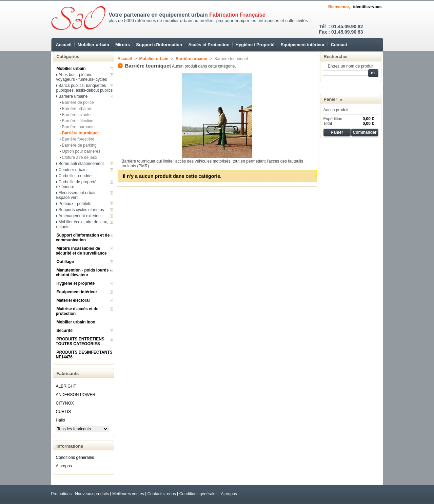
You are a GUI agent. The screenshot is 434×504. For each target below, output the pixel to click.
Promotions (62, 494)
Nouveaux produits (92, 494)
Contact (339, 45)
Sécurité (65, 331)
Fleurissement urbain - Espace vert (78, 195)
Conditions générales (75, 458)
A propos (64, 466)
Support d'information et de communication (83, 238)
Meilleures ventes (128, 494)
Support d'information (159, 45)
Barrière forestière (78, 139)
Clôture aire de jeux (80, 157)
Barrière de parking (79, 145)
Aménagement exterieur (80, 216)
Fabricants (68, 374)
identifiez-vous (367, 7)
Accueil (64, 45)
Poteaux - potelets (75, 204)
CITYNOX (65, 403)
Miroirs (123, 45)
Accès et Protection (209, 45)
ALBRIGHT (66, 386)
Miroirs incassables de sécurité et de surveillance (81, 251)
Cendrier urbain (73, 170)
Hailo (61, 420)
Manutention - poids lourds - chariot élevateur (84, 273)
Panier (331, 99)
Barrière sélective (78, 121)
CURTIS (63, 412)
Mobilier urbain (93, 45)
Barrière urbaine (73, 96)
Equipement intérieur (302, 45)
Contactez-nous (162, 494)
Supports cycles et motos (81, 210)
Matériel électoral (73, 300)
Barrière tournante (78, 127)
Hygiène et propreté (76, 283)
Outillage (65, 262)
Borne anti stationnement (81, 164)
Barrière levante (76, 115)
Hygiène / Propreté (255, 45)
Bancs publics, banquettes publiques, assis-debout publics (85, 88)
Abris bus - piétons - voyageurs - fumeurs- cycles (82, 77)
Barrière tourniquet (81, 133)
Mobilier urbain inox (76, 322)
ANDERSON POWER (76, 395)
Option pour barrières (81, 151)
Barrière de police (78, 102)
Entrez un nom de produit (351, 66)
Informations (70, 446)
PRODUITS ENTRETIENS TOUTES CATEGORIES (80, 341)
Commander (364, 132)
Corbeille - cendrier (76, 176)
